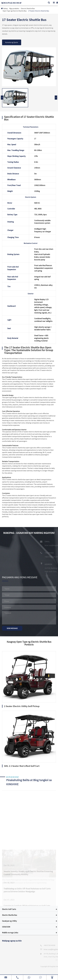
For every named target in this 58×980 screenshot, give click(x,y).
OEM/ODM (6, 927)
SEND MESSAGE (12, 628)
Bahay (6, 8)
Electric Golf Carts (9, 909)
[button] (56, 98)
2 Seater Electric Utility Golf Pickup (22, 706)
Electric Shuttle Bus (28, 8)
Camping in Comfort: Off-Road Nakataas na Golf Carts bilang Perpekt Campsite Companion (27, 895)
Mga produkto (14, 8)
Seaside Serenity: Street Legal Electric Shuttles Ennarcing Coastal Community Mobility (28, 861)
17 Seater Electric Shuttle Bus (39, 11)
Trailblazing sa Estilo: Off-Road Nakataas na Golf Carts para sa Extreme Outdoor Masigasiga (27, 878)
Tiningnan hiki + (8, 843)
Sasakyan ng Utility (9, 921)
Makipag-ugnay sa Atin (12, 941)
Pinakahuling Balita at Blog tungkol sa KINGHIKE (31, 781)
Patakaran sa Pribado (48, 972)
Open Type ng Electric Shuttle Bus (15, 11)
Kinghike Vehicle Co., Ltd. (20, 966)
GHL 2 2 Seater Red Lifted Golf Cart (22, 766)
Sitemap (34, 972)
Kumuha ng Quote (12, 42)
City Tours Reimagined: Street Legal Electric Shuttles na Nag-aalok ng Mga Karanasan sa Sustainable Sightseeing (28, 835)
